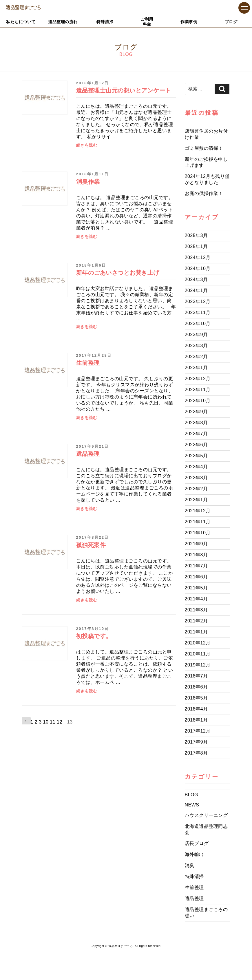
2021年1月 (196, 632)
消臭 (190, 865)
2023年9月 (196, 335)
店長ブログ (197, 843)
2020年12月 (198, 643)
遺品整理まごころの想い (206, 912)
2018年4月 (196, 709)
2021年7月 (196, 566)
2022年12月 (198, 379)
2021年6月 (196, 577)
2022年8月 (196, 423)
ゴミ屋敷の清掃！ (204, 148)
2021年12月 (198, 511)
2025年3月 (196, 235)
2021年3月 (196, 610)
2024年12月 (198, 257)
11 (53, 722)
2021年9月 (196, 544)
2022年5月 (196, 456)
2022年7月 (196, 434)
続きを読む (87, 145)
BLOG (191, 795)
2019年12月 (198, 665)
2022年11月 (198, 390)
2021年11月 (198, 522)
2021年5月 (196, 588)
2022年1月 (196, 500)
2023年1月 (196, 368)
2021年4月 (196, 599)
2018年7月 (196, 676)
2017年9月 (196, 742)
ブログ (231, 22)
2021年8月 (196, 555)
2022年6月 (196, 445)
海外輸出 (194, 854)
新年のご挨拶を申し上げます (206, 162)
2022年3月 (196, 478)
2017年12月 (198, 731)
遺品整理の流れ (63, 22)
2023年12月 (198, 302)
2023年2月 (196, 357)
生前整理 (194, 887)
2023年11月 (198, 313)
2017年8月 (196, 753)
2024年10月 (198, 268)
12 (60, 722)
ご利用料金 (147, 22)
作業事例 (189, 22)
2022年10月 (198, 401)
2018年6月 (196, 687)
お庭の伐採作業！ (204, 193)
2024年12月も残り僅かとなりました (207, 179)
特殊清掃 (105, 22)
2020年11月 (198, 654)
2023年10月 (198, 324)
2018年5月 (196, 698)
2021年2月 (196, 621)
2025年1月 (196, 246)
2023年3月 (196, 346)
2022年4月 (196, 467)
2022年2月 (196, 489)
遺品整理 (194, 898)
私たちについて (21, 22)
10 (46, 722)
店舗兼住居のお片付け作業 (206, 134)
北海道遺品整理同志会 (206, 829)
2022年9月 (196, 412)
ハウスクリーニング (206, 815)
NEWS (192, 805)
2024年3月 (196, 279)
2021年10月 (198, 533)
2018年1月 (196, 720)
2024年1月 (196, 290)
